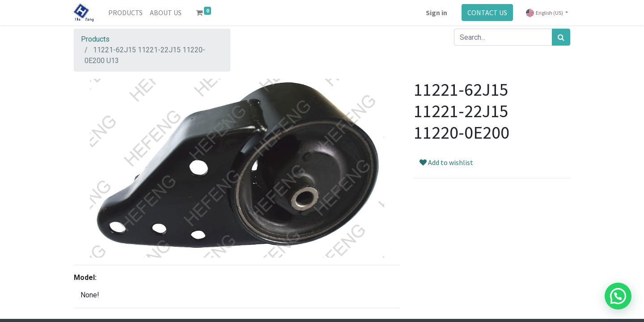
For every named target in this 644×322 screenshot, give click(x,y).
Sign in (436, 13)
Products (95, 39)
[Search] (561, 37)
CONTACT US (487, 13)
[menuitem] (125, 13)
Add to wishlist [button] (446, 162)
